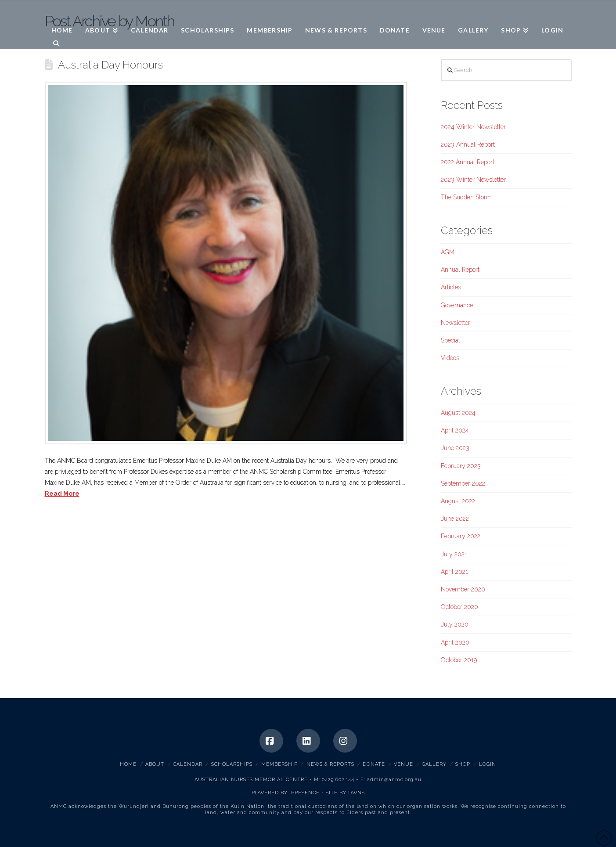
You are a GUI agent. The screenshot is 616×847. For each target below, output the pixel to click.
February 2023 (461, 466)
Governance (457, 305)
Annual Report (460, 270)
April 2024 (455, 430)
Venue (403, 764)
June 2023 (455, 448)
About (155, 764)
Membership (279, 764)
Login (488, 764)
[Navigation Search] (53, 43)
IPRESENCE (304, 793)
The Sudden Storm (466, 197)
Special (450, 340)
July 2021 (454, 554)
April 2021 (454, 572)
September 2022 (463, 483)
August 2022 (458, 501)
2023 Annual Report (468, 144)
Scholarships (232, 764)
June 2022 (455, 519)
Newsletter (456, 323)
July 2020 (455, 624)
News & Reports (330, 764)
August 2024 (458, 413)
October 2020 (459, 607)
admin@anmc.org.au (394, 780)
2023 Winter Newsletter (473, 180)
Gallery (434, 764)
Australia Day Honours (111, 65)
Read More (62, 494)
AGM (448, 252)
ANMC (72, 14)
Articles (451, 287)
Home (128, 764)
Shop (463, 764)
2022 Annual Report (468, 162)
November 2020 (463, 589)
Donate (374, 764)
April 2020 (455, 642)
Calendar (188, 764)
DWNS (357, 793)
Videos (450, 358)
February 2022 (461, 536)
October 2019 (459, 660)
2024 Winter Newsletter (473, 127)
